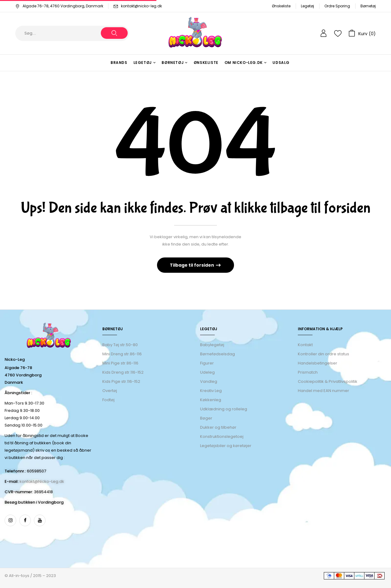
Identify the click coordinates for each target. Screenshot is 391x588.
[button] (362, 33)
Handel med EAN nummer (323, 391)
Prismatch (308, 372)
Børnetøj (368, 6)
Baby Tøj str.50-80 (120, 345)
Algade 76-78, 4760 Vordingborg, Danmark (59, 6)
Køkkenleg (211, 400)
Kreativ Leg (211, 391)
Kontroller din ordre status (323, 354)
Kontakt (305, 345)
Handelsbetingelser (318, 363)
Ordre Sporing (337, 6)
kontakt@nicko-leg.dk (141, 6)
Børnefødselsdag (217, 354)
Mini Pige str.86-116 (120, 363)
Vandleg (209, 381)
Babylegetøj (212, 345)
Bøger (206, 418)
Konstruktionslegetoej (222, 436)
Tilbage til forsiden (192, 265)
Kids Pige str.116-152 (121, 381)
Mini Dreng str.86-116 (122, 354)
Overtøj (110, 391)
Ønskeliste (281, 6)
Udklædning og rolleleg (224, 409)
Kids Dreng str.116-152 (123, 372)
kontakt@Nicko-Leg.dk (42, 481)
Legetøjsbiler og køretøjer (226, 446)
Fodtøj (108, 400)
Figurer (207, 363)
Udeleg (207, 372)
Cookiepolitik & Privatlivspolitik (328, 381)
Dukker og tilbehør (218, 427)
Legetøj (307, 6)
